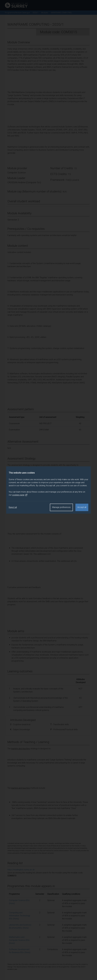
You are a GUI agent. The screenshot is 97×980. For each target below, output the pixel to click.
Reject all (13, 507)
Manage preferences (61, 507)
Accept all (82, 507)
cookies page (20, 495)
